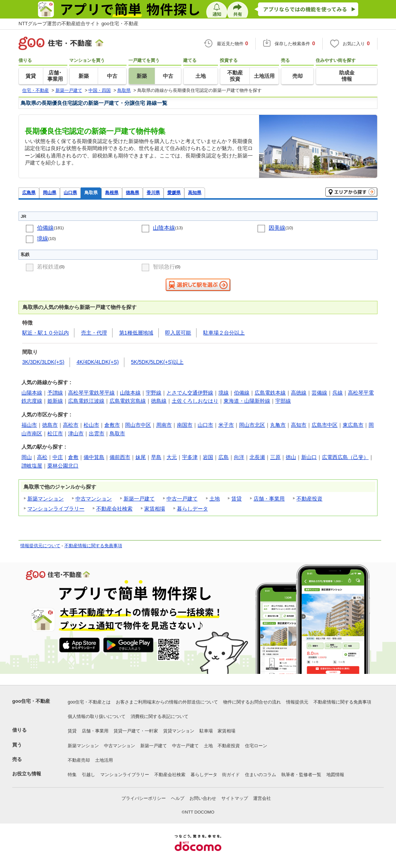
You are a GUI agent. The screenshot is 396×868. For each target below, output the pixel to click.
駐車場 (206, 731)
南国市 (185, 425)
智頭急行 (164, 267)
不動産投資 (309, 499)
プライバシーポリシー (144, 798)
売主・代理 (94, 333)
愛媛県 (174, 192)
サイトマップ (235, 798)
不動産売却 (79, 760)
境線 (43, 238)
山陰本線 (164, 228)
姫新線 (55, 401)
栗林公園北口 (63, 466)
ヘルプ (178, 798)
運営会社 (262, 798)
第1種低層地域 (136, 333)
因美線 (277, 228)
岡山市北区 (252, 425)
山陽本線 (32, 393)
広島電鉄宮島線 (128, 401)
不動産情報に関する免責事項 (93, 546)
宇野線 (154, 393)
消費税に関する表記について (160, 716)
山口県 (70, 192)
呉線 (338, 393)
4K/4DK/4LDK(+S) (98, 362)
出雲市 (97, 433)
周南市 (164, 425)
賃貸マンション (179, 731)
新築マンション (46, 499)
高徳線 (299, 393)
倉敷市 (112, 425)
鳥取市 (117, 433)
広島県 (29, 192)
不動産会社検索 (114, 509)
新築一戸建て (139, 499)
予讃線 (55, 393)
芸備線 (319, 393)
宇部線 (283, 401)
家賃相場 (155, 509)
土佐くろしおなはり (195, 401)
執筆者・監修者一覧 (301, 775)
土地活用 (104, 760)
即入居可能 (178, 333)
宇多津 (190, 457)
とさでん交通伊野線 (190, 393)
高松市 (71, 425)
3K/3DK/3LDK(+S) (43, 362)
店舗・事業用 (269, 499)
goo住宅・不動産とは (89, 702)
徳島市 (50, 425)
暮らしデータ (192, 509)
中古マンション (94, 499)
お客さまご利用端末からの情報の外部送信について (167, 702)
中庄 (58, 457)
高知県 (195, 192)
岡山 (27, 457)
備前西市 (120, 457)
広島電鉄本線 (270, 393)
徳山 (291, 457)
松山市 (91, 425)
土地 (215, 499)
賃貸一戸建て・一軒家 (136, 731)
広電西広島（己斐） (345, 457)
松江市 (55, 433)
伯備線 (45, 228)
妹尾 (141, 457)
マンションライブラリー (56, 509)
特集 (72, 775)
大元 (172, 457)
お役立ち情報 (27, 774)
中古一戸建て (182, 499)
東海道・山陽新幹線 (247, 401)
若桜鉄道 (48, 267)
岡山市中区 (138, 425)
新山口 (309, 457)
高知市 (299, 425)
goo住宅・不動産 (31, 701)
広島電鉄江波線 (86, 401)
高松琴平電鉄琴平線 (91, 393)
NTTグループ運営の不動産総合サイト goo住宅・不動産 (78, 24)
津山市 (76, 433)
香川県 (153, 192)
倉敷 (73, 457)
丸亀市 (278, 425)
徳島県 (132, 192)
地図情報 (335, 775)
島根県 (112, 192)
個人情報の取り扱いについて (97, 716)
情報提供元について (40, 546)
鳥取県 (91, 192)
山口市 (205, 425)
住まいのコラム (261, 775)
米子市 (226, 425)
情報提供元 (297, 702)
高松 (42, 457)
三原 (275, 457)
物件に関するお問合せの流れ (252, 702)
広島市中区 (325, 425)
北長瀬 (257, 457)
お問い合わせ (203, 798)
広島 (224, 457)
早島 (156, 457)
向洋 (239, 457)
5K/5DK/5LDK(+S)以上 (157, 362)
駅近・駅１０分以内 (46, 333)
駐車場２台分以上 (224, 333)
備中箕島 (94, 457)
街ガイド (231, 775)
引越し (88, 775)
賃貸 (236, 499)
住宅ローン (256, 746)
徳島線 (159, 401)
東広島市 (353, 425)
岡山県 (50, 192)
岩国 (208, 457)
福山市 (29, 425)
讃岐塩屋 (32, 466)
